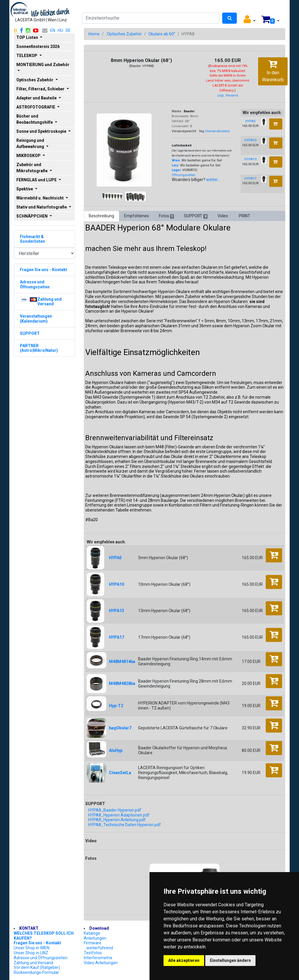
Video (223, 216)
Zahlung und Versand (33, 963)
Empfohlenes (137, 216)
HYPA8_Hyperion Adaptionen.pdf (119, 815)
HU (60, 30)
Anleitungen (95, 938)
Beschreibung (101, 216)
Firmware (93, 943)
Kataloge (92, 933)
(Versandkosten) (217, 131)
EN (53, 30)
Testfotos (93, 953)
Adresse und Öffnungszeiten (41, 958)
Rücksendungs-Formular (36, 972)
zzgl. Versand (228, 95)
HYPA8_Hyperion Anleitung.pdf (117, 820)
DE (68, 30)
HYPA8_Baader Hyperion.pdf (115, 810)
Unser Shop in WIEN (32, 948)
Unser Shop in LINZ (31, 953)
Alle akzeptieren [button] (184, 960)
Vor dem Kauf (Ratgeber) (37, 967)
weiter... (213, 180)
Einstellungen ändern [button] (230, 960)
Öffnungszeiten (184, 175)
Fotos (166, 216)
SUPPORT (196, 216)
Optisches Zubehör (124, 34)
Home (94, 34)
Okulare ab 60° (162, 34)
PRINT (245, 216)
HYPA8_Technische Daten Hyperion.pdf (125, 825)
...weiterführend (98, 948)
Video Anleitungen (101, 963)
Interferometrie (98, 958)
